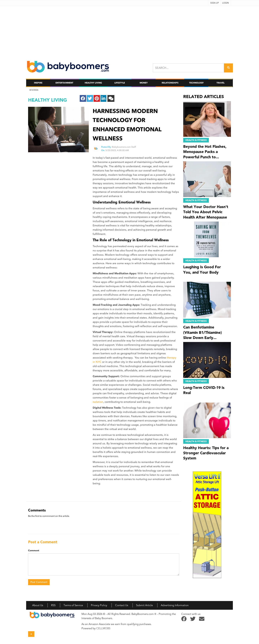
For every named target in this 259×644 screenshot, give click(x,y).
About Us (38, 605)
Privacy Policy (99, 605)
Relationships (170, 83)
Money (144, 83)
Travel (220, 83)
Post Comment (39, 582)
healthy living (47, 100)
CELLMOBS (103, 628)
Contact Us (122, 605)
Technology (196, 83)
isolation (98, 402)
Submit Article (144, 605)
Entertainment (64, 83)
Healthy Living (93, 83)
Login (225, 3)
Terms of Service (73, 605)
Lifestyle (120, 83)
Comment (34, 551)
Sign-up (215, 3)
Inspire (38, 83)
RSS (53, 605)
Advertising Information (175, 605)
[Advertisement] (129, 31)
